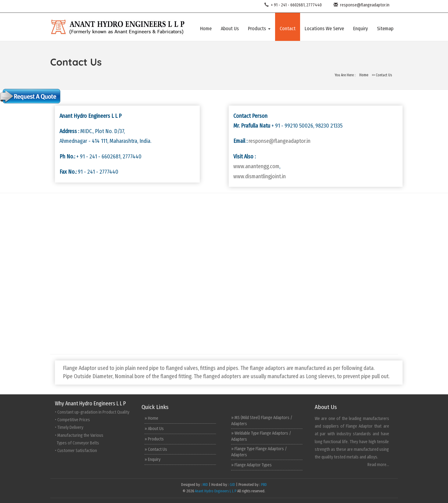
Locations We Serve (324, 29)
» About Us (154, 429)
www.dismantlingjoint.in (260, 176)
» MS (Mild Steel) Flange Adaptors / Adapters (262, 421)
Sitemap (385, 29)
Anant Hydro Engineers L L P (216, 491)
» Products (154, 439)
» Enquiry (152, 460)
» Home (151, 418)
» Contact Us (156, 449)
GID (232, 485)
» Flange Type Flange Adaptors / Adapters (259, 452)
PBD (264, 485)
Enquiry (360, 29)
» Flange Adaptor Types (251, 465)
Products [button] (259, 29)
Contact (288, 29)
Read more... (378, 465)
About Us (230, 29)
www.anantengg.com (256, 166)
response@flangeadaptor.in (360, 5)
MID (205, 485)
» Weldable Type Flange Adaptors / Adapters (261, 436)
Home (206, 29)
